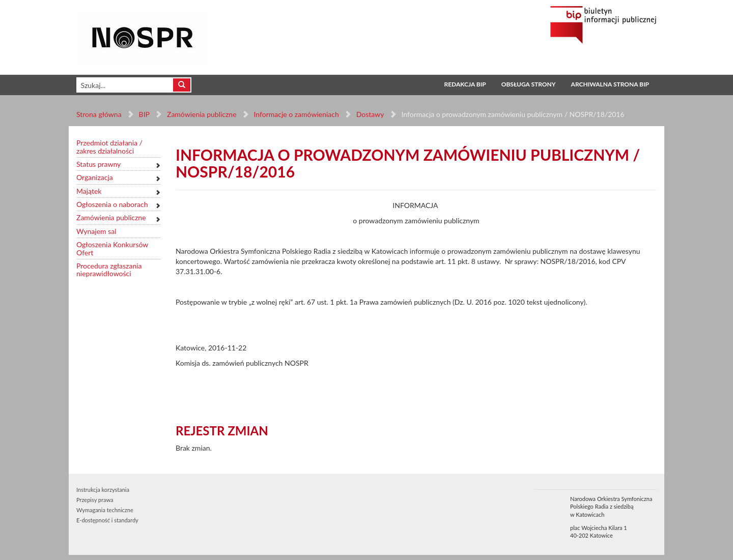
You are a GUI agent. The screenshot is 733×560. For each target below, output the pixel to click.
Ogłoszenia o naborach (112, 204)
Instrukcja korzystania (103, 490)
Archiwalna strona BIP (610, 84)
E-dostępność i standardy (107, 520)
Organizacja (95, 177)
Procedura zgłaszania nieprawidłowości (109, 270)
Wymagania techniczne (105, 510)
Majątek (89, 191)
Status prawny (98, 164)
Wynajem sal (96, 231)
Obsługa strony (529, 84)
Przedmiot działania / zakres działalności (109, 147)
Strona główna (99, 114)
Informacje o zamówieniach (296, 114)
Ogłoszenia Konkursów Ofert (112, 248)
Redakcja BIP (465, 84)
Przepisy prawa (95, 500)
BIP (144, 114)
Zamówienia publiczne (202, 114)
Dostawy (370, 114)
